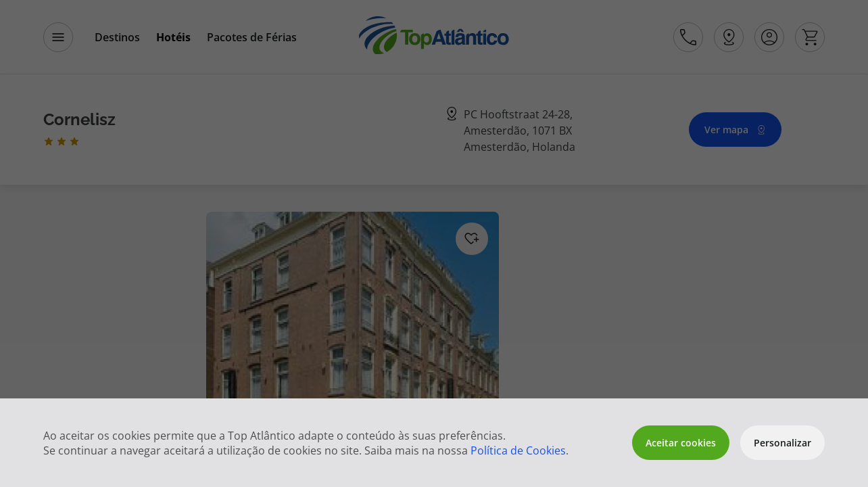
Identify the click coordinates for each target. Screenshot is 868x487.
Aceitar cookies (681, 443)
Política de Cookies (518, 450)
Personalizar (782, 443)
